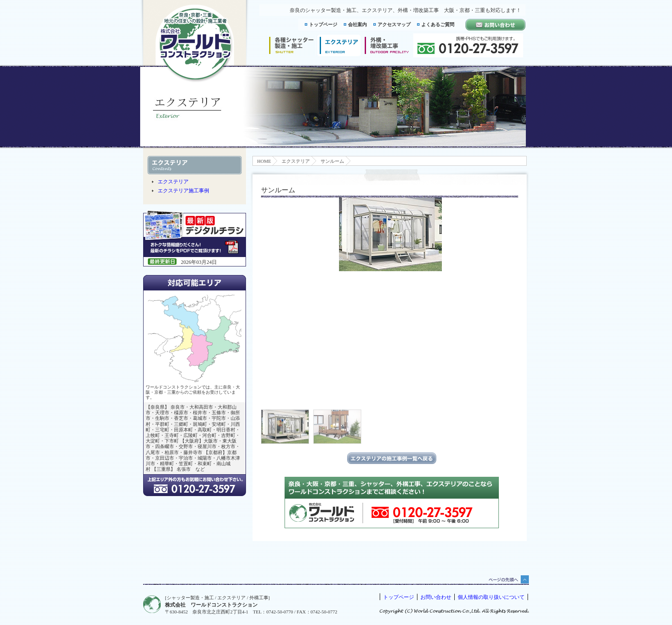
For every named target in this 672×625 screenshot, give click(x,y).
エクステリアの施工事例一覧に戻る (392, 458)
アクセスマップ (394, 24)
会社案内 (357, 24)
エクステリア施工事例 (183, 191)
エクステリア (296, 161)
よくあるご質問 (438, 24)
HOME (264, 161)
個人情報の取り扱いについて (491, 597)
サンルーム (332, 161)
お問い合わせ (436, 597)
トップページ (323, 24)
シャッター (291, 45)
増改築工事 (387, 45)
